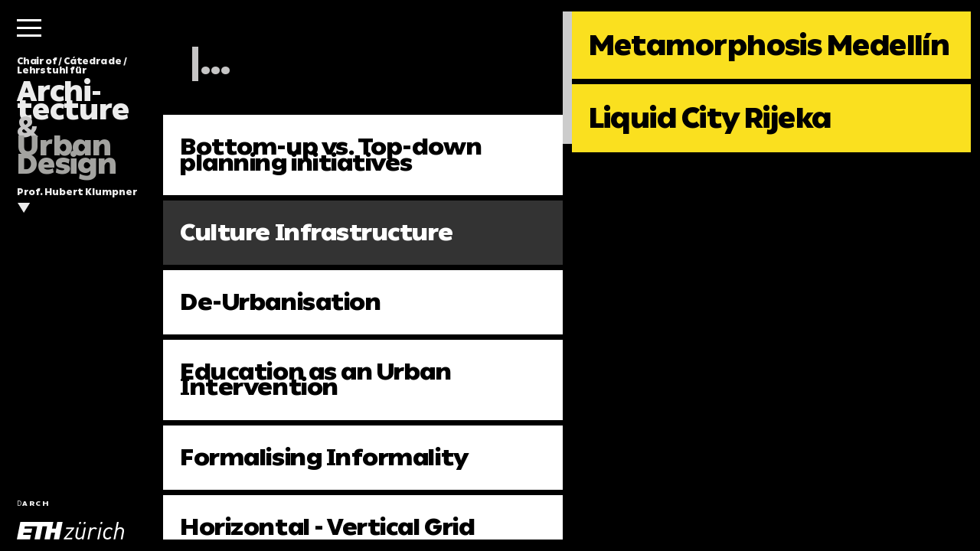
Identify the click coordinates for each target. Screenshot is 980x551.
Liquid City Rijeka (710, 118)
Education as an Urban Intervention (315, 379)
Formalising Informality (324, 457)
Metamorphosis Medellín (769, 45)
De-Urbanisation (280, 302)
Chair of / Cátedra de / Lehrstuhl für (73, 117)
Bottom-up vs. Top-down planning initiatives (331, 154)
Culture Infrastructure (316, 232)
